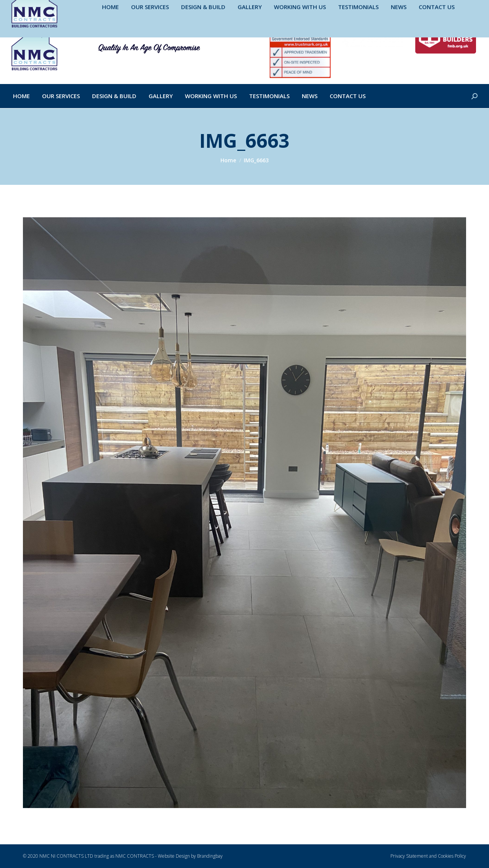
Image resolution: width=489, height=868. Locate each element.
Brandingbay (210, 856)
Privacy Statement (409, 856)
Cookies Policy (452, 856)
